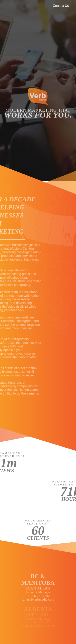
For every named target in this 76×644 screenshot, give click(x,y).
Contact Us (61, 6)
